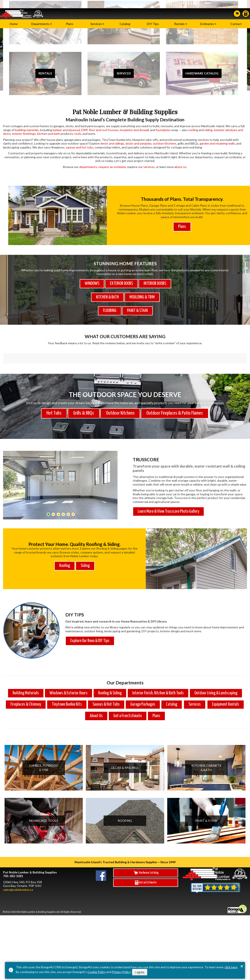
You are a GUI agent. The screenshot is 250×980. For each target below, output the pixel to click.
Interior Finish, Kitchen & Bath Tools (158, 678)
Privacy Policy (121, 972)
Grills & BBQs (84, 399)
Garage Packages (143, 690)
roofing (193, 130)
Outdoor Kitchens (120, 399)
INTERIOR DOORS (155, 284)
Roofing (65, 551)
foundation (163, 130)
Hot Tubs (54, 399)
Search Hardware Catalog (237, 13)
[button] (48, 500)
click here (231, 967)
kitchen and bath (49, 134)
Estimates (246, 14)
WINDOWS (92, 284)
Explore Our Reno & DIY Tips (90, 626)
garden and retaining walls (217, 143)
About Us (96, 701)
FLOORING (110, 311)
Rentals (179, 24)
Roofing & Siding (110, 678)
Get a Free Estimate (128, 701)
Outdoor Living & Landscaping (216, 678)
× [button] (242, 966)
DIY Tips (153, 24)
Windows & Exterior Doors (69, 678)
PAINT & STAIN (137, 311)
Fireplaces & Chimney (26, 690)
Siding (85, 551)
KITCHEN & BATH (107, 297)
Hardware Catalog (146, 858)
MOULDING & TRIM (142, 297)
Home (14, 24)
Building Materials (26, 678)
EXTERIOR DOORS (121, 284)
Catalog (125, 24)
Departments (40, 24)
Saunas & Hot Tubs (106, 690)
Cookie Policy (97, 972)
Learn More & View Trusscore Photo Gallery (168, 497)
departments (88, 167)
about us (180, 167)
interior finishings (24, 134)
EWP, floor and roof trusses (100, 130)
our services (146, 167)
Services (96, 24)
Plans (70, 24)
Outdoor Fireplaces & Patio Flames (175, 399)
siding (208, 130)
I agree (140, 972)
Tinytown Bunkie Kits (67, 690)
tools (78, 134)
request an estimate (112, 167)
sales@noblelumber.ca (18, 875)
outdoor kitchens (165, 143)
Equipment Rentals (226, 690)
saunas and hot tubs (80, 147)
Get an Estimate (146, 868)
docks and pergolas (139, 143)
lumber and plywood (66, 130)
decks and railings (112, 143)
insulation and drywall (134, 130)
